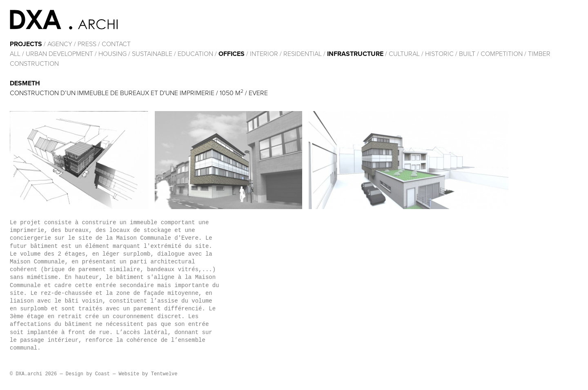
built (467, 54)
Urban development (59, 54)
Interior (264, 54)
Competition (502, 54)
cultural (404, 54)
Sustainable (152, 54)
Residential (303, 54)
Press (87, 44)
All (15, 54)
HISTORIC (439, 54)
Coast (102, 374)
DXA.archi (64, 20)
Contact (116, 44)
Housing (112, 54)
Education (195, 54)
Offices (232, 54)
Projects (26, 44)
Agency (60, 44)
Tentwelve (164, 374)
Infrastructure (355, 54)
